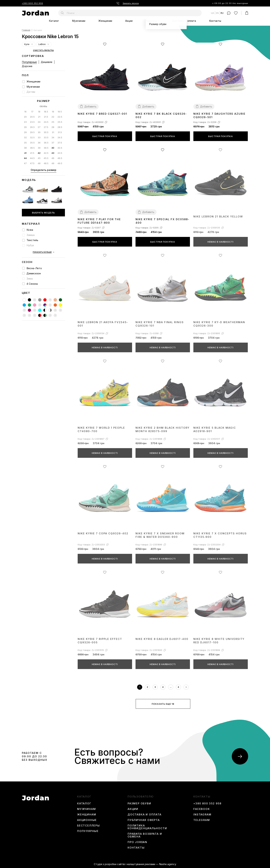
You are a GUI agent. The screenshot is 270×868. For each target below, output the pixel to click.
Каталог (54, 21)
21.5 (46, 117)
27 (39, 127)
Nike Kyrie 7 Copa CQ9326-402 (103, 533)
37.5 (60, 143)
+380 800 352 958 (32, 3)
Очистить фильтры (43, 50)
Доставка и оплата (184, 21)
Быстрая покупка (105, 136)
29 (25, 132)
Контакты (215, 21)
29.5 (32, 132)
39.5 (46, 148)
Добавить (90, 106)
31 (53, 132)
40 (53, 148)
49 (53, 163)
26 (25, 127)
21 (39, 117)
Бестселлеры (89, 826)
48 (39, 163)
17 (32, 112)
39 (39, 148)
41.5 (32, 153)
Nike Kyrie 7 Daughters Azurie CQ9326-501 (219, 115)
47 (25, 163)
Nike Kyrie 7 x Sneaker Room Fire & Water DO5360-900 (160, 535)
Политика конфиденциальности (147, 827)
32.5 (32, 138)
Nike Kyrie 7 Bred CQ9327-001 (102, 114)
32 (25, 138)
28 (53, 127)
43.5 (60, 153)
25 (53, 122)
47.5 (32, 163)
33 (39, 138)
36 (39, 143)
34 (53, 138)
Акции (129, 21)
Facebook (202, 809)
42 (39, 153)
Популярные (29, 62)
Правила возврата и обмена (145, 835)
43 (53, 153)
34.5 (60, 138)
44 (25, 158)
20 (25, 117)
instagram (202, 815)
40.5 (60, 148)
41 (25, 153)
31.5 (60, 132)
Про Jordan (137, 842)
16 (25, 112)
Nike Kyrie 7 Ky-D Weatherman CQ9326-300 (219, 324)
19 (53, 112)
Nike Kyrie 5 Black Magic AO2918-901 (215, 429)
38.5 (32, 148)
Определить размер (43, 170)
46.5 (60, 158)
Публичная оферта (144, 820)
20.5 (32, 117)
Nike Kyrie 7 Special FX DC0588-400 (162, 221)
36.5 (46, 143)
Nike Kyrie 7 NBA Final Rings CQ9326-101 (160, 324)
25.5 (60, 122)
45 (39, 158)
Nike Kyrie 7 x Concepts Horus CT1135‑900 (220, 535)
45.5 (46, 158)
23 (25, 122)
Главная (26, 30)
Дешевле (47, 62)
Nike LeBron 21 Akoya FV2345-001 (103, 324)
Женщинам (105, 21)
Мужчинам (79, 21)
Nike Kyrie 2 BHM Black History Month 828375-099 (163, 429)
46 (53, 158)
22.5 (60, 117)
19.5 (60, 112)
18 (39, 112)
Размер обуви (139, 804)
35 (25, 143)
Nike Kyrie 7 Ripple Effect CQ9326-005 (100, 641)
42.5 (46, 153)
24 (39, 122)
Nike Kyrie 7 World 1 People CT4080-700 (101, 429)
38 (25, 148)
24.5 (46, 122)
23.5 (32, 122)
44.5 (32, 158)
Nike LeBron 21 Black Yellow (218, 216)
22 (53, 117)
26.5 (32, 127)
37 (53, 143)
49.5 (60, 163)
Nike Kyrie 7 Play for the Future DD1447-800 (99, 221)
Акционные (87, 820)
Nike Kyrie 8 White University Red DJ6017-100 (219, 641)
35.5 (32, 143)
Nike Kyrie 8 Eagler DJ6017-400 (162, 639)
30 (39, 132)
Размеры (151, 21)
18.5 (46, 112)
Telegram (202, 820)
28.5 (60, 127)
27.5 (46, 127)
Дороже (27, 66)
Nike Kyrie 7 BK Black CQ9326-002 (161, 115)
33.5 (46, 138)
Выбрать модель (43, 213)
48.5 (46, 163)
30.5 (46, 132)
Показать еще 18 (163, 704)
